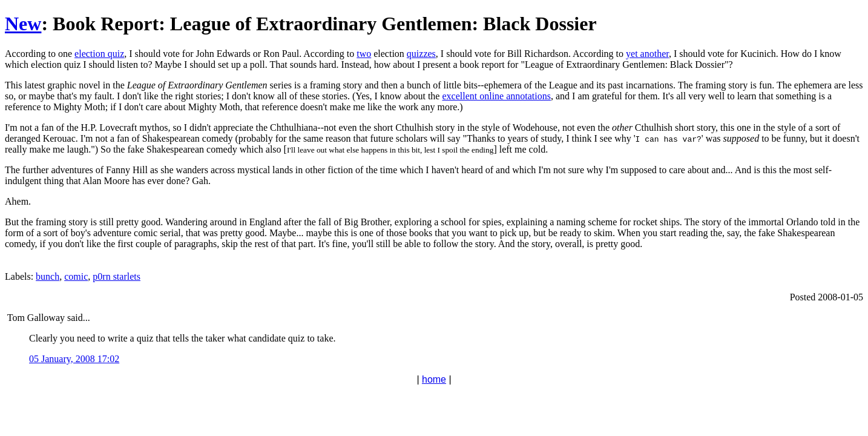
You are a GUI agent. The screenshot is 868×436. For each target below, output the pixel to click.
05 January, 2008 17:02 (74, 359)
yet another (647, 54)
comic (76, 276)
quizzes (421, 54)
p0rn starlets (117, 276)
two (364, 54)
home (434, 379)
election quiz (99, 54)
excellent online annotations (496, 96)
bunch (48, 276)
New (23, 24)
